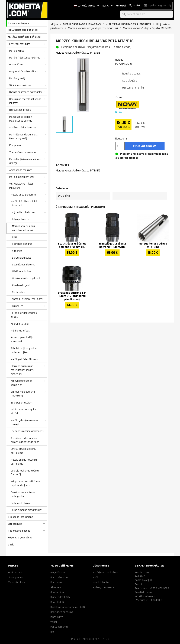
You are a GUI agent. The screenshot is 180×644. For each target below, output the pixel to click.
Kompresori (16, 145)
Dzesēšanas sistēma (24, 265)
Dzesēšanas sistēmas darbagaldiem (23, 494)
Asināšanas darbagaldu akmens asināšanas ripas (25, 440)
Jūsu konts (101, 566)
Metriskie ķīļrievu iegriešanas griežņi (25, 161)
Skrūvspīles (18, 292)
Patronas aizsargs (22, 244)
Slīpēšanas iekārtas (20, 85)
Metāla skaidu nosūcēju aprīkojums (24, 462)
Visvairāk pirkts (17, 582)
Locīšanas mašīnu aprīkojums (27, 431)
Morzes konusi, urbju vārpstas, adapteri (23, 228)
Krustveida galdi (21, 285)
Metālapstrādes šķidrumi (26, 278)
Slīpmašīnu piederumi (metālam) (23, 394)
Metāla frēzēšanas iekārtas (25, 58)
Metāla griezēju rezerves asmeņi (24, 422)
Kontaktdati (57, 602)
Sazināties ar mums (62, 612)
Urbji (15, 237)
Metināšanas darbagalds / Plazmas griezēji (24, 137)
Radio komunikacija (19, 531)
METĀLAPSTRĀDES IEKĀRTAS (24, 37)
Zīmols (119, 97)
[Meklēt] (147, 14)
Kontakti (121, 6)
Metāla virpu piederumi (24, 195)
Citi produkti (15, 524)
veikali (54, 622)
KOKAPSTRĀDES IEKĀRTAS (23, 30)
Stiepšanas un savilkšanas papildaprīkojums (25, 484)
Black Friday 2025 (60, 597)
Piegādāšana (58, 573)
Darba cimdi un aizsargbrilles (27, 510)
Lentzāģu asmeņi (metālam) (27, 299)
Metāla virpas (17, 51)
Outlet (12, 545)
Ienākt (96, 577)
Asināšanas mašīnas (21, 170)
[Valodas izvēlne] (87, 6)
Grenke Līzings (58, 592)
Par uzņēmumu (59, 577)
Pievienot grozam (145, 146)
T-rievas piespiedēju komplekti (22, 339)
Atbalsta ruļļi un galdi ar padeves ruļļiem (24, 350)
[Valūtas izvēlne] (108, 6)
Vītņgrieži (17, 251)
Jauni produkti (16, 577)
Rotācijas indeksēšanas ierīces (24, 315)
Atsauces (56, 587)
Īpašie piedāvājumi (19, 23)
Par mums (56, 582)
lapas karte (57, 617)
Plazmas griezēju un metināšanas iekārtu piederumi (22, 370)
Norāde (119, 60)
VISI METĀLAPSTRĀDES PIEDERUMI (21, 186)
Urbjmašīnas (16, 64)
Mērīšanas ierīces (22, 271)
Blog (53, 632)
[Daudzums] (120, 146)
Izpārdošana (15, 573)
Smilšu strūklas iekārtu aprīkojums (24, 451)
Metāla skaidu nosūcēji (22, 177)
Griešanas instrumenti (21, 517)
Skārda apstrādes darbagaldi (25, 92)
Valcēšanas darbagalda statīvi (24, 412)
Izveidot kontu (101, 582)
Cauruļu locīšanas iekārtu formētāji (25, 473)
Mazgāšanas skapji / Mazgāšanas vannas (21, 119)
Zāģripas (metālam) (22, 403)
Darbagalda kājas (22, 258)
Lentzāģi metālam (20, 44)
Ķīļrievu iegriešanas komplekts (21, 383)
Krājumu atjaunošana (20, 538)
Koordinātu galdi (20, 324)
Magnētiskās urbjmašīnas (24, 71)
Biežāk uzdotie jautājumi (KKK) (68, 607)
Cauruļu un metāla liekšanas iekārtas (25, 101)
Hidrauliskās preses (20, 110)
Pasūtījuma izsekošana (106, 573)
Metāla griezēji (17, 78)
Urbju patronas (20, 219)
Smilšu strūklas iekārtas (23, 128)
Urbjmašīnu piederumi (23, 212)
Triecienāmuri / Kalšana (22, 152)
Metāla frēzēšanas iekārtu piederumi (25, 204)
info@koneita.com (145, 596)
